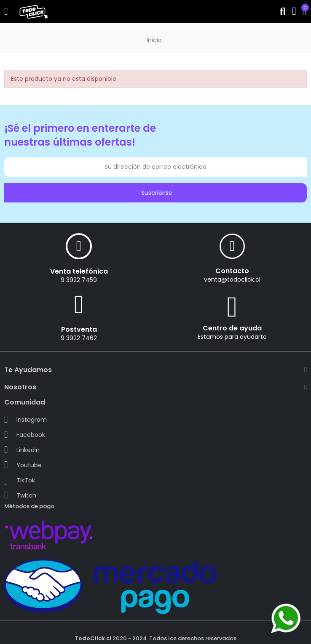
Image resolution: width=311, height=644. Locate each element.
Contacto (232, 271)
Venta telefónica (79, 271)
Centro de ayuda (232, 328)
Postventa (79, 329)
